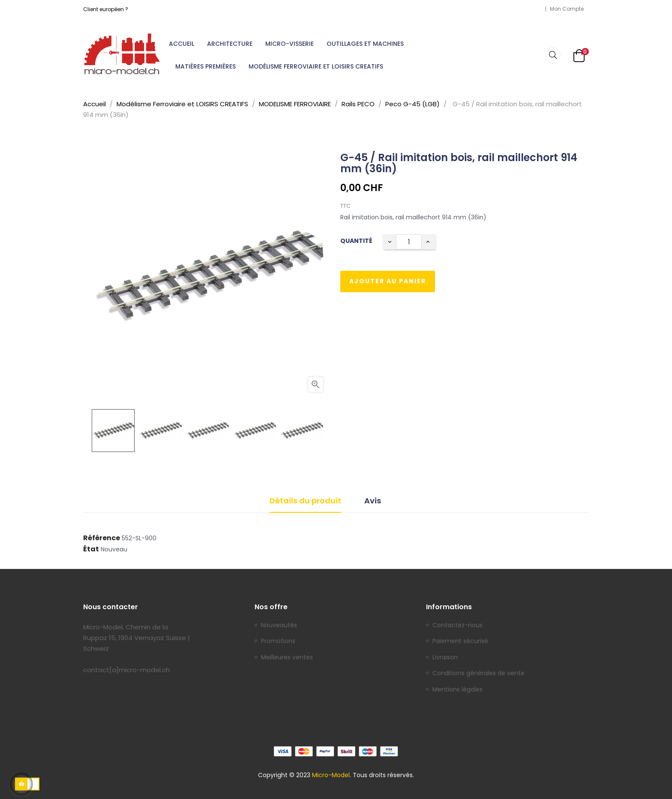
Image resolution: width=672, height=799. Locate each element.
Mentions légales (457, 690)
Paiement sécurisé (460, 641)
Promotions (278, 641)
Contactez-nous (457, 625)
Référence (102, 538)
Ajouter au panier (388, 281)
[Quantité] (409, 242)
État (91, 549)
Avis (373, 501)
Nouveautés (279, 625)
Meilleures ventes (287, 658)
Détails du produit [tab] (305, 501)
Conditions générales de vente (478, 673)
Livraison (445, 658)
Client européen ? (106, 9)
